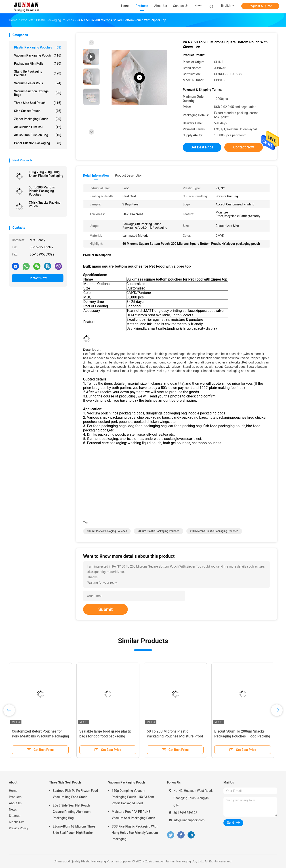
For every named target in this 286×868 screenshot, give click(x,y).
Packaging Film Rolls (38, 63)
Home (13, 791)
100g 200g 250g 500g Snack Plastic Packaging (46, 174)
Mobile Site (17, 822)
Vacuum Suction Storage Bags (38, 93)
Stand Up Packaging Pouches (38, 73)
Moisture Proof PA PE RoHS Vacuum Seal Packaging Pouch (133, 815)
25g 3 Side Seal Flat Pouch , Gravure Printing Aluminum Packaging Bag (72, 812)
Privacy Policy (19, 828)
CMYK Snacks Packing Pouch (45, 204)
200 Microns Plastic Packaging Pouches (214, 531)
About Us (15, 803)
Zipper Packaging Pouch (38, 119)
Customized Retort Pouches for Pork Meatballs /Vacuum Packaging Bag (40, 736)
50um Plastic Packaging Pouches (107, 531)
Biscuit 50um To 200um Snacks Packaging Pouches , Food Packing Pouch (242, 736)
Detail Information (96, 175)
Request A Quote (260, 6)
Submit (105, 609)
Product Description (129, 175)
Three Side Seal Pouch (38, 103)
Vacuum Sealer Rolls (38, 83)
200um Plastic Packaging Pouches (158, 531)
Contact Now (38, 278)
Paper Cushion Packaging (38, 143)
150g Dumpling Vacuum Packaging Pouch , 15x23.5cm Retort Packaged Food (133, 797)
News (13, 809)
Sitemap (15, 816)
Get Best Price (202, 147)
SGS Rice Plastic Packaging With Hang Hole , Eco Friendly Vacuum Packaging (135, 833)
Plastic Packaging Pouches (38, 47)
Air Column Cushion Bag (38, 135)
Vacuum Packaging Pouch (38, 55)
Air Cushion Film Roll (38, 127)
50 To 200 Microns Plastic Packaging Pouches (42, 191)
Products (15, 797)
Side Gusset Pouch (38, 111)
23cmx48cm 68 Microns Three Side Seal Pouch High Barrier (74, 830)
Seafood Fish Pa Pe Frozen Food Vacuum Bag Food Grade (75, 794)
